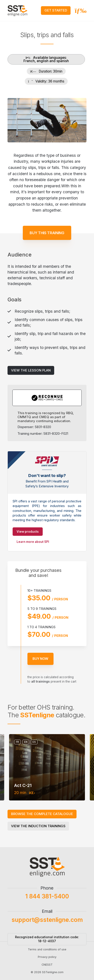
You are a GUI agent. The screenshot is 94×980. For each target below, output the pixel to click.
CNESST (47, 970)
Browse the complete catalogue (42, 814)
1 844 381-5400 (47, 902)
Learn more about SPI (33, 542)
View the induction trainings (38, 826)
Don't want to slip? (47, 476)
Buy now (46, 659)
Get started (56, 10)
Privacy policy (47, 963)
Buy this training (47, 227)
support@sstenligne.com (47, 925)
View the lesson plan (31, 365)
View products (28, 532)
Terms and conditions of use (47, 955)
